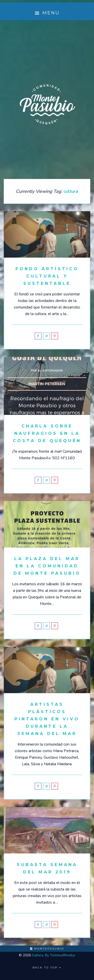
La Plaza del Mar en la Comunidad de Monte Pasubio (47, 566)
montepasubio (47, 949)
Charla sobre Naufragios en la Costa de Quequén (47, 433)
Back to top (47, 968)
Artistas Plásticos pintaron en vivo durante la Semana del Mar (47, 719)
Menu (47, 13)
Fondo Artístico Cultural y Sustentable (47, 276)
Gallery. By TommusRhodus (54, 955)
